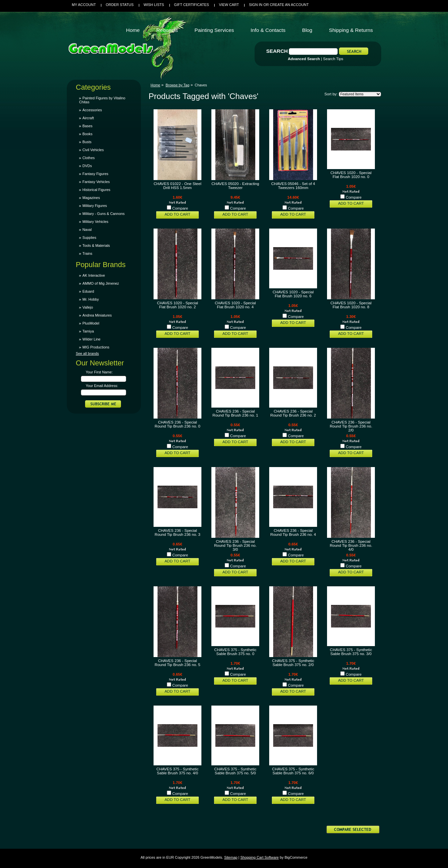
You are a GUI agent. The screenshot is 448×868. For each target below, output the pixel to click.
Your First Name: (99, 372)
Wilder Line (91, 339)
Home (155, 85)
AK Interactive (94, 275)
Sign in (256, 5)
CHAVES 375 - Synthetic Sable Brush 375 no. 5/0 (235, 771)
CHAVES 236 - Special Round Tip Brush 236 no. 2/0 (351, 426)
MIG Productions (96, 347)
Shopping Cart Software (259, 857)
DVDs (87, 166)
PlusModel (91, 323)
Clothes (89, 158)
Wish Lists (154, 5)
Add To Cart (177, 214)
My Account (84, 5)
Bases (87, 126)
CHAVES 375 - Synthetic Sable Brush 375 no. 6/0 (293, 771)
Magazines (91, 198)
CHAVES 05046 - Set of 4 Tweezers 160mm (293, 186)
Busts (87, 142)
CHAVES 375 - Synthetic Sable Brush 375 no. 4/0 (178, 771)
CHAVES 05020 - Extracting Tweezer (235, 186)
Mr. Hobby (91, 299)
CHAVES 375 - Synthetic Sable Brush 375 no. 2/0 (293, 663)
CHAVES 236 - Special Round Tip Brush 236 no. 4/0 (351, 545)
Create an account (289, 5)
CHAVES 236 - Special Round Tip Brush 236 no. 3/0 (235, 545)
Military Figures (95, 206)
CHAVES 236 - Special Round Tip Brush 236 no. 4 (293, 532)
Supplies (89, 238)
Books (87, 134)
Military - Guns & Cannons (104, 214)
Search (277, 51)
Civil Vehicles (93, 150)
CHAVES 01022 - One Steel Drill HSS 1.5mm (177, 186)
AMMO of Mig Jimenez (101, 283)
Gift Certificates (192, 5)
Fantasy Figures (95, 174)
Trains (87, 253)
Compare (180, 208)
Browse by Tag (177, 85)
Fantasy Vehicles (96, 182)
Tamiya (88, 331)
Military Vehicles (95, 222)
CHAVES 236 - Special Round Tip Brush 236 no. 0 (177, 424)
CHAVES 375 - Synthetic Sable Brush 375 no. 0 (235, 652)
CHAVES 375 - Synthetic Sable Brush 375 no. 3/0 (351, 652)
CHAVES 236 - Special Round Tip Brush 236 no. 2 (293, 413)
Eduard (88, 291)
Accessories (92, 110)
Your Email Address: (102, 386)
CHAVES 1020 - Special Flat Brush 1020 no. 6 (293, 294)
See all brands (87, 353)
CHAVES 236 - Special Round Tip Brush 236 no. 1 (235, 413)
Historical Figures (96, 190)
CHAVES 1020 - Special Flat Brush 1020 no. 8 (351, 305)
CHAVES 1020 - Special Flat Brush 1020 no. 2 (177, 305)
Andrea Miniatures (97, 315)
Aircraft (88, 118)
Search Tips (333, 59)
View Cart (229, 5)
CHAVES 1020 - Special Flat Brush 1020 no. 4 (235, 305)
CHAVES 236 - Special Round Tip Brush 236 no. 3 (177, 532)
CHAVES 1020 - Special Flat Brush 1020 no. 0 (351, 175)
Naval (87, 230)
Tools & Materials (96, 245)
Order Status (120, 5)
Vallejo (88, 307)
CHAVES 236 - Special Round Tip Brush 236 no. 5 (177, 663)
